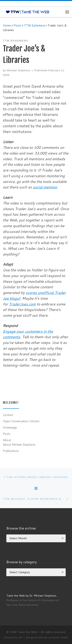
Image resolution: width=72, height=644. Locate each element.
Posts (17, 25)
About (7, 440)
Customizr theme (58, 638)
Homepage (10, 427)
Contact (8, 415)
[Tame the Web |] (28, 12)
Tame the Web (27, 632)
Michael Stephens (19, 70)
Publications (11, 451)
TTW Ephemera (34, 25)
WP (21, 638)
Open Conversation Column (21, 421)
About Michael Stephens (19, 445)
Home (7, 25)
